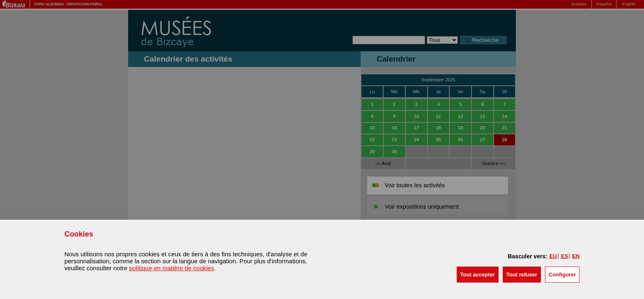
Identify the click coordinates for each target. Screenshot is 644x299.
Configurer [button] (562, 275)
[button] (478, 275)
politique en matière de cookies (171, 268)
